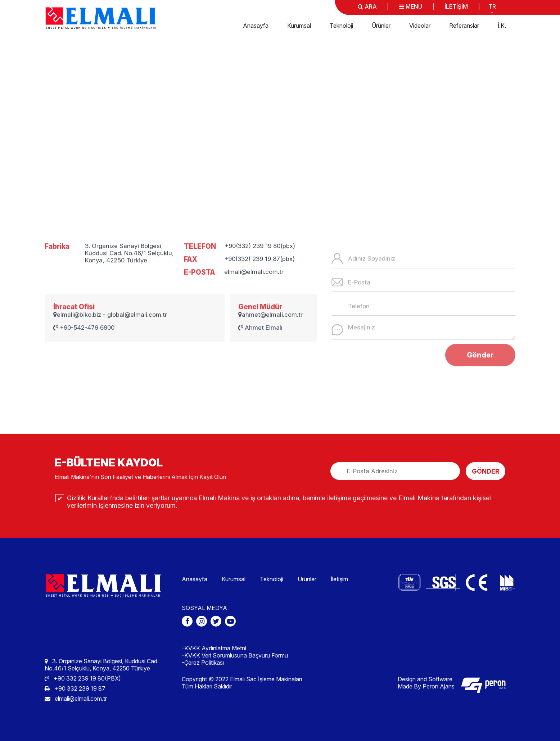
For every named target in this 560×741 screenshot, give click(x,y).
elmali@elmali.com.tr (76, 699)
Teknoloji (341, 26)
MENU (411, 6)
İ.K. (502, 26)
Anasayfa (256, 26)
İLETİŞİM (456, 6)
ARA (367, 6)
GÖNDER (486, 471)
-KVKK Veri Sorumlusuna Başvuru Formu (235, 655)
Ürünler (381, 26)
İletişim (339, 579)
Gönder (480, 387)
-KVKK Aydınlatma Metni (214, 648)
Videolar (420, 26)
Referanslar (464, 26)
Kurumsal (299, 26)
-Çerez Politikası (203, 663)
